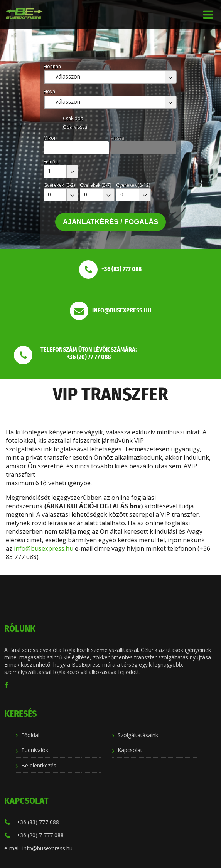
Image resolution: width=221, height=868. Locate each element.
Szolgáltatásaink (138, 735)
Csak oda (73, 118)
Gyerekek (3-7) (95, 185)
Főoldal (30, 735)
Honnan (52, 66)
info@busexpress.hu (44, 548)
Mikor (50, 138)
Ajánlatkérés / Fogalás (111, 222)
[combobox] (110, 77)
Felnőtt (51, 162)
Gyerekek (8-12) (133, 185)
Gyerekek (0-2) (59, 185)
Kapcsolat (130, 750)
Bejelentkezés (39, 765)
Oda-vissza (75, 127)
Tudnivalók (35, 750)
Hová (49, 91)
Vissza (117, 138)
